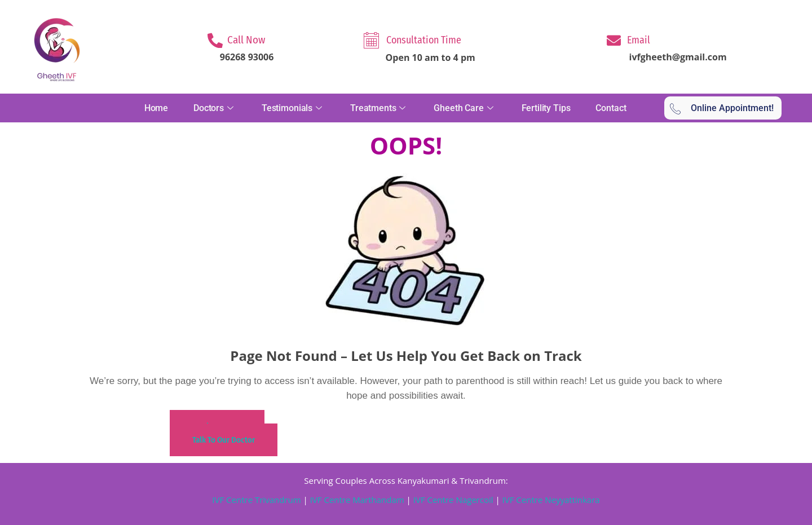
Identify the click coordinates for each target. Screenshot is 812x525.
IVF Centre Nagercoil (453, 500)
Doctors (215, 108)
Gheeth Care (465, 108)
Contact (611, 108)
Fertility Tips (546, 108)
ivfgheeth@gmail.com (678, 57)
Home (156, 108)
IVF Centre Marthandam (357, 500)
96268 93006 (247, 57)
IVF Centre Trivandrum (256, 500)
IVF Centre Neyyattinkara (550, 500)
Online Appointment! (722, 108)
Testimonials (293, 108)
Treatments (379, 108)
